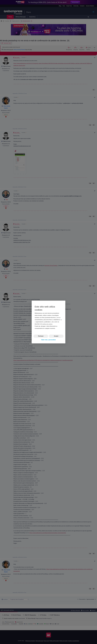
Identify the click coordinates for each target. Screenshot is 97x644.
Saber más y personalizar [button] (49, 340)
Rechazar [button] (41, 336)
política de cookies (47, 324)
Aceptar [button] (56, 336)
